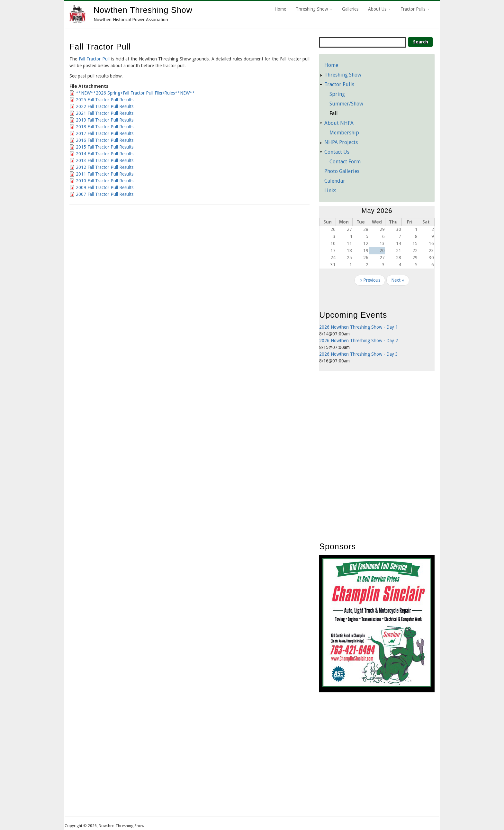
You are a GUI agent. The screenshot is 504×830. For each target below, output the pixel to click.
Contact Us (337, 152)
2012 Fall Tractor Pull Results (105, 167)
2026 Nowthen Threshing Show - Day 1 (359, 327)
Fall (334, 113)
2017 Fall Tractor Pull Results (105, 133)
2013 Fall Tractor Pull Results (105, 160)
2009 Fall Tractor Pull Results (105, 187)
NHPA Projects (341, 142)
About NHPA (339, 123)
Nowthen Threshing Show (143, 10)
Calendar (335, 181)
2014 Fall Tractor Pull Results (105, 154)
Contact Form (345, 162)
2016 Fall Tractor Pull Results (105, 140)
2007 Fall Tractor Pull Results (105, 194)
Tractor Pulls (415, 9)
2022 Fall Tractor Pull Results (105, 106)
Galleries (350, 9)
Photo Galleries (342, 171)
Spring (337, 94)
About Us (379, 9)
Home (280, 9)
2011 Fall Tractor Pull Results (105, 174)
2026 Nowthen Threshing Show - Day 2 (359, 341)
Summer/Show (346, 104)
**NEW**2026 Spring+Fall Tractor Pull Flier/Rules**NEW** (135, 93)
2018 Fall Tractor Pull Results (105, 127)
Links (330, 191)
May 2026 (377, 211)
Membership (344, 133)
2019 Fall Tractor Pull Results (105, 120)
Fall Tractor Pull (95, 59)
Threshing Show (314, 9)
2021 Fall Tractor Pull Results (105, 113)
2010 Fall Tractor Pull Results (105, 181)
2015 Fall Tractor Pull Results (105, 147)
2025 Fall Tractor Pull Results (105, 100)
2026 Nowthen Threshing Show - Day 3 (359, 354)
